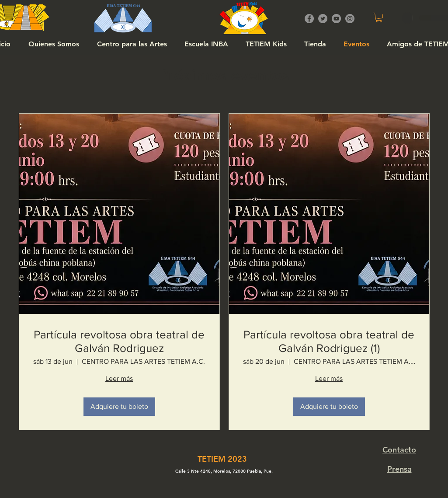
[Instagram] (350, 19)
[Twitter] (323, 19)
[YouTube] (336, 19)
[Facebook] (309, 19)
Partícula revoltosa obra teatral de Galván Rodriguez (119, 341)
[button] (379, 17)
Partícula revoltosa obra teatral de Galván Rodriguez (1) (329, 341)
